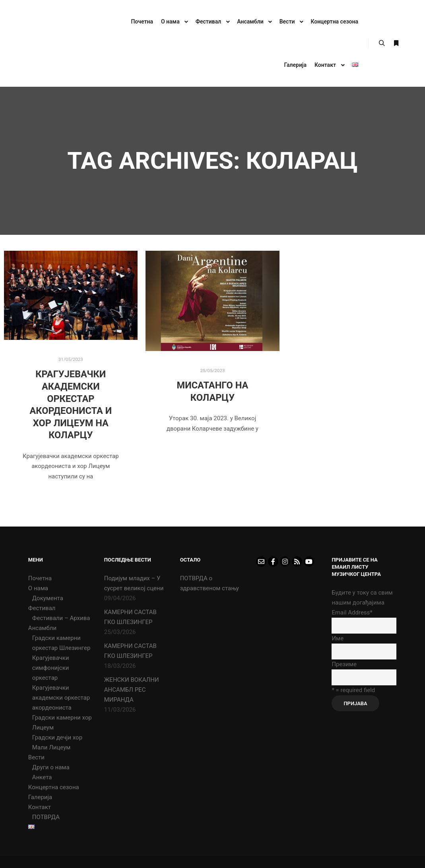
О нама (38, 588)
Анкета (42, 777)
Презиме (344, 664)
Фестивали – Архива (61, 618)
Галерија (40, 797)
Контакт (40, 807)
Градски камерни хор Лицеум (62, 723)
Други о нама (51, 767)
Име (338, 638)
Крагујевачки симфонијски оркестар (51, 668)
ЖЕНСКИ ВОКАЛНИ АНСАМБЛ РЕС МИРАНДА (132, 690)
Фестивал (42, 608)
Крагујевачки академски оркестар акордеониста (61, 698)
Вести (36, 757)
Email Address (352, 612)
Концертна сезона (54, 787)
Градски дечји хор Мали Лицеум (57, 742)
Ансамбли (42, 628)
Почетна (40, 578)
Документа (48, 598)
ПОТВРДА (46, 817)
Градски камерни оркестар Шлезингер (61, 643)
